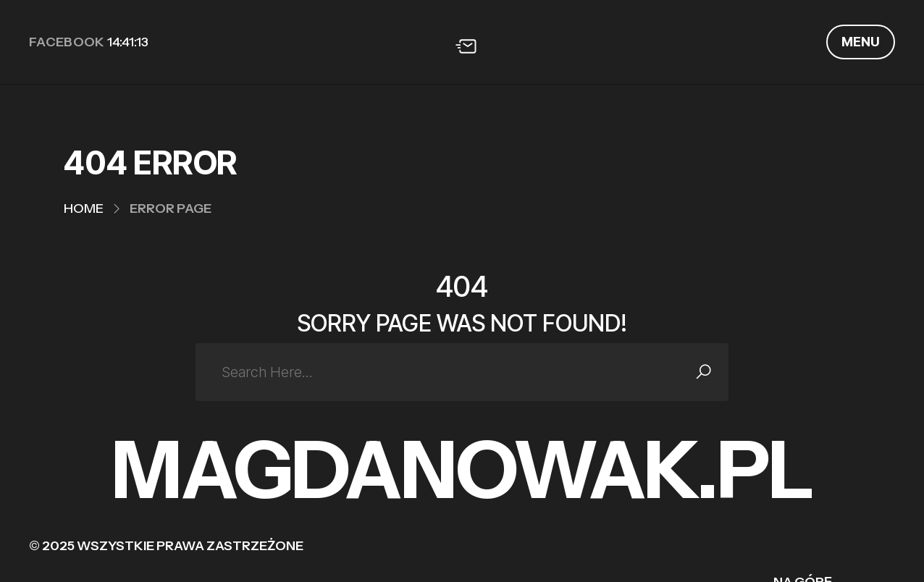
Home (84, 208)
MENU (861, 42)
